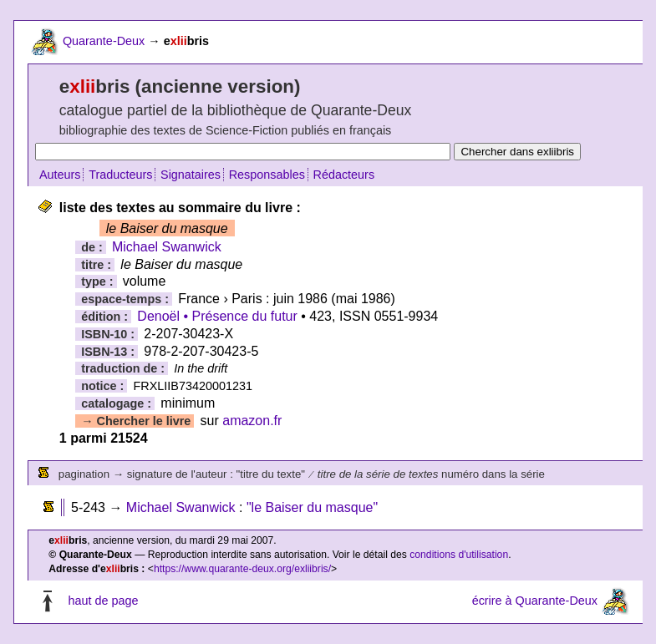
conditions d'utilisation (459, 555)
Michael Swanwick (167, 247)
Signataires (191, 175)
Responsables (267, 175)
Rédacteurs (344, 175)
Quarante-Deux (104, 41)
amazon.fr (252, 421)
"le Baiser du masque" (312, 507)
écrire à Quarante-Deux (535, 601)
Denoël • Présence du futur (217, 316)
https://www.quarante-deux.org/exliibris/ (242, 569)
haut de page (103, 601)
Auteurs (60, 175)
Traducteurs (120, 175)
